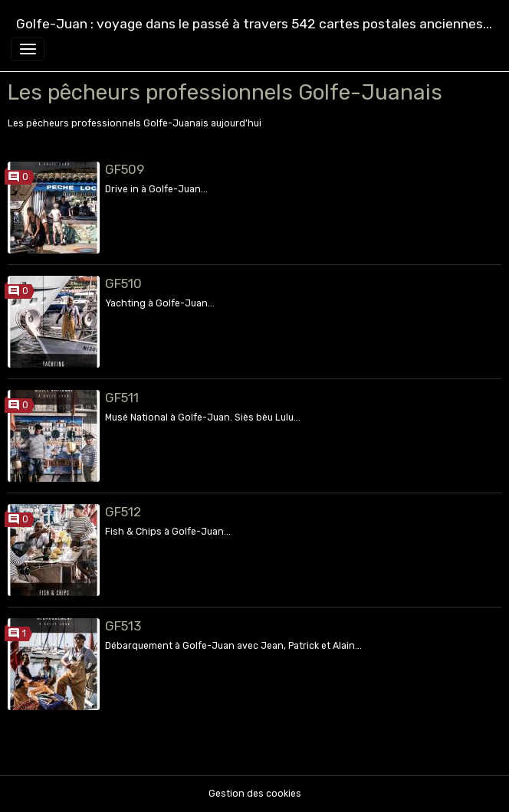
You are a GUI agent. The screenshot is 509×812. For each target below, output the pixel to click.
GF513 (123, 626)
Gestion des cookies (255, 794)
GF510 (123, 283)
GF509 (125, 169)
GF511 (122, 398)
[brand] (254, 24)
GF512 (123, 512)
